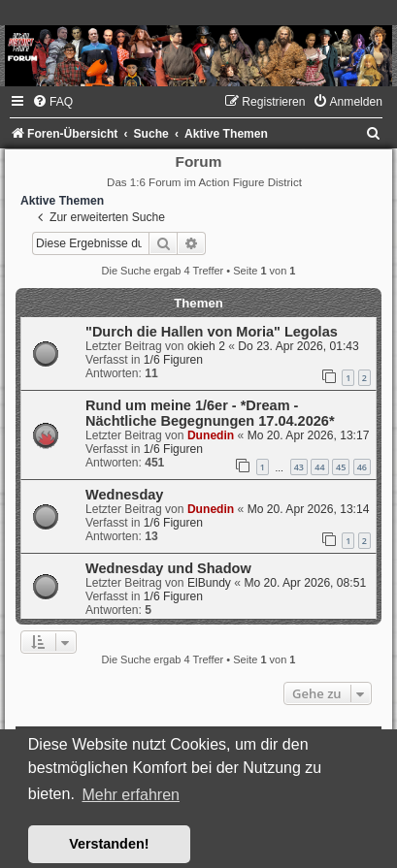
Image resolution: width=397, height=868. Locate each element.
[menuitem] (52, 102)
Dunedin (211, 435)
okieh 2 (206, 346)
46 (362, 467)
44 (319, 467)
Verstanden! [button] (109, 844)
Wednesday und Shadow (168, 568)
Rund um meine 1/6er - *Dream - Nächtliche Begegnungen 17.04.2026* (210, 413)
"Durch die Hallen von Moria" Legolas (212, 332)
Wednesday (124, 495)
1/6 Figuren (173, 360)
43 (299, 467)
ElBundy (209, 583)
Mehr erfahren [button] (131, 795)
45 (341, 467)
